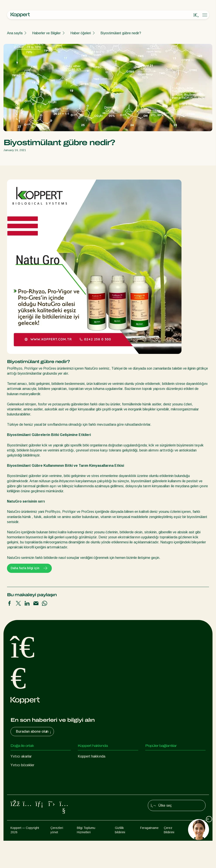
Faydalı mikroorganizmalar (31, 791)
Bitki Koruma (20, 800)
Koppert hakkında (92, 756)
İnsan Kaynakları (90, 774)
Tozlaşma (18, 809)
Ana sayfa (15, 33)
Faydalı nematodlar (25, 783)
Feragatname (149, 855)
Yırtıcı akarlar (21, 756)
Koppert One (155, 756)
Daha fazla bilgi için (29, 568)
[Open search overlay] (196, 15)
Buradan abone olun (34, 732)
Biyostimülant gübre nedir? (121, 33)
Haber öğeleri (81, 33)
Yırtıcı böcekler (22, 765)
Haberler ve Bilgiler (46, 33)
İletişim (83, 783)
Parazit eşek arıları (25, 774)
